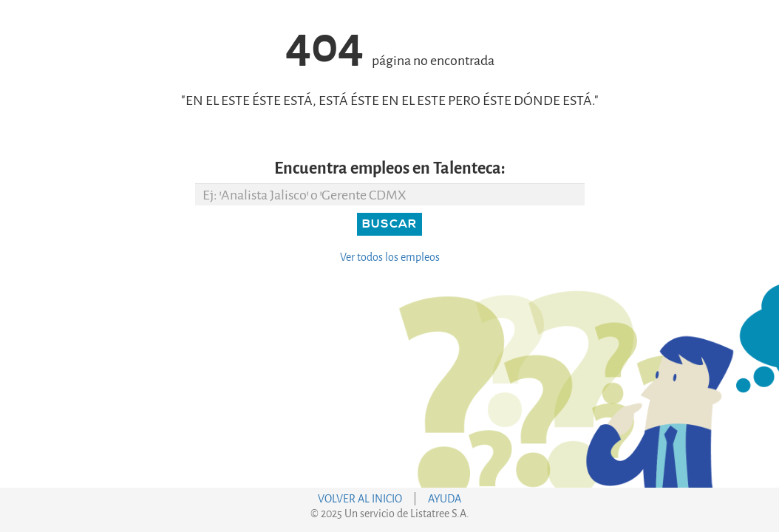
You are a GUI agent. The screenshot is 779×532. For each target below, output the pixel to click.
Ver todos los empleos (390, 258)
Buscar (389, 224)
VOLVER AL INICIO (360, 499)
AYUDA (445, 499)
